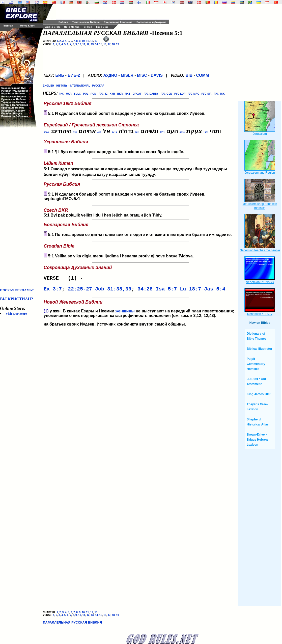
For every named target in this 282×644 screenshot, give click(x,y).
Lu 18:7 (190, 291)
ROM (93, 94)
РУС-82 (103, 94)
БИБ (60, 75)
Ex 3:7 (53, 291)
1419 (114, 132)
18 (113, 44)
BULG (77, 94)
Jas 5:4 (215, 291)
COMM (203, 75)
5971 (162, 132)
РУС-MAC (193, 94)
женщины (125, 313)
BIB (189, 75)
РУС (61, 94)
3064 (46, 132)
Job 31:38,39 (113, 291)
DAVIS (157, 75)
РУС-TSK (219, 94)
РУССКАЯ (98, 86)
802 (137, 132)
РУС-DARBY (151, 94)
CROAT (137, 94)
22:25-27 (80, 291)
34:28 (145, 291)
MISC (142, 75)
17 (109, 44)
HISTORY (62, 86)
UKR (69, 94)
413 (99, 132)
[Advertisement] (20, 208)
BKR (120, 94)
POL (86, 94)
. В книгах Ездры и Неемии (79, 313)
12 (92, 41)
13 (96, 41)
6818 (182, 132)
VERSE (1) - (65, 279)
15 (101, 44)
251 (75, 132)
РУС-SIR (207, 94)
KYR (112, 94)
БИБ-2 (74, 75)
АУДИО (110, 75)
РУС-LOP (180, 94)
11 (87, 41)
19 (117, 44)
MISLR (127, 75)
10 (83, 41)
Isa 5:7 (166, 291)
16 (105, 44)
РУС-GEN (166, 94)
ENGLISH (48, 86)
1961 (206, 132)
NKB (128, 94)
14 (96, 44)
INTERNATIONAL (80, 86)
